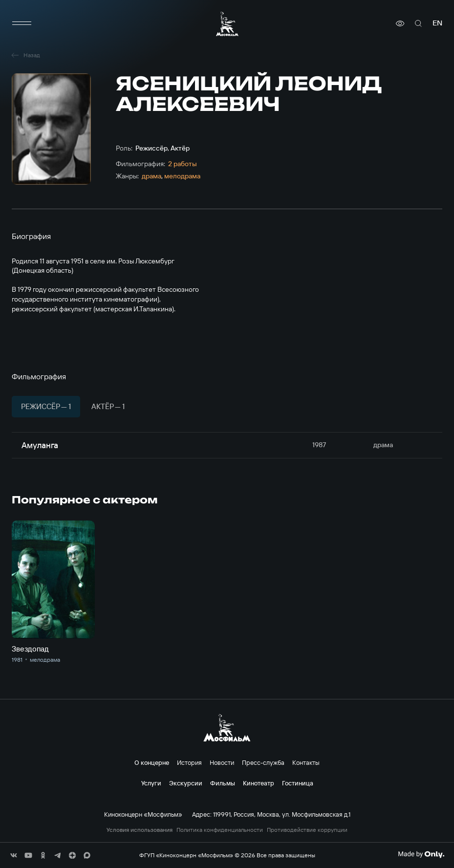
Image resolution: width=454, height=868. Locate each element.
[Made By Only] (421, 854)
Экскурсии (186, 783)
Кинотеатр (259, 783)
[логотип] (227, 24)
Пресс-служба (263, 762)
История (189, 762)
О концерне (152, 762)
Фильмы (223, 783)
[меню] (22, 23)
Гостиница (298, 783)
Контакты (306, 762)
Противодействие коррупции (307, 830)
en (437, 23)
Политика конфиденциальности (220, 830)
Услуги (151, 783)
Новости (222, 762)
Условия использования (140, 830)
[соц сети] (14, 855)
